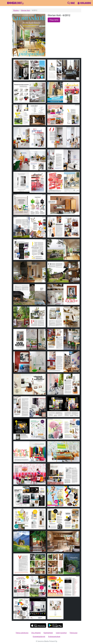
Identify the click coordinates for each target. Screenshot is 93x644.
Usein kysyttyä (61, 633)
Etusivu (16, 10)
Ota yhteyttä (36, 633)
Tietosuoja (73, 633)
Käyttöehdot (48, 633)
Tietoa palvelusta (22, 633)
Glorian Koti (25, 10)
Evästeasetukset (54, 637)
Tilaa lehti (54, 20)
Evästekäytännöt (39, 637)
